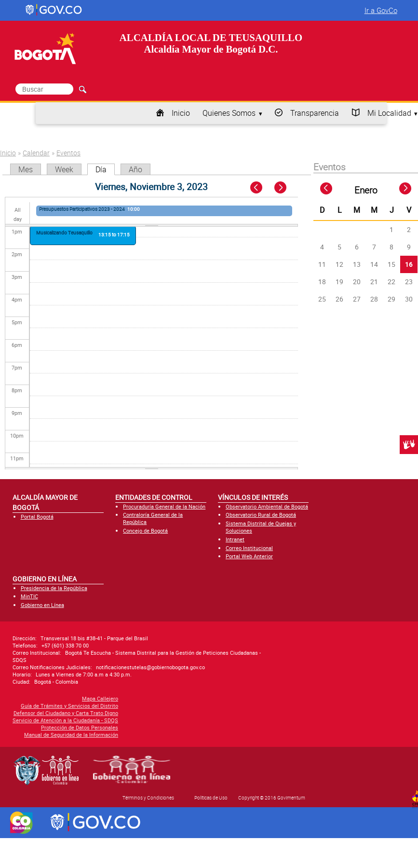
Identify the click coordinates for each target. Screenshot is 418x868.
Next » (286, 188)
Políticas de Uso (211, 798)
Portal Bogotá (37, 517)
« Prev (257, 188)
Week (64, 169)
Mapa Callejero (41, 698)
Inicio (181, 113)
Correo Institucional (249, 548)
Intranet (235, 539)
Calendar (36, 153)
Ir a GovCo (381, 10)
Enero (366, 190)
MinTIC (29, 596)
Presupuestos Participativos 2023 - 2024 (82, 209)
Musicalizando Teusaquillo (64, 233)
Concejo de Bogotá (145, 530)
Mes (26, 169)
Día (105, 169)
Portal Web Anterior (249, 556)
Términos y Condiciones (148, 798)
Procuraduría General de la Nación (164, 506)
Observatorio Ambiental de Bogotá (267, 506)
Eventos (68, 153)
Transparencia (315, 113)
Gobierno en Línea (42, 605)
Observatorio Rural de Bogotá (261, 515)
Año (135, 169)
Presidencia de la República (54, 588)
